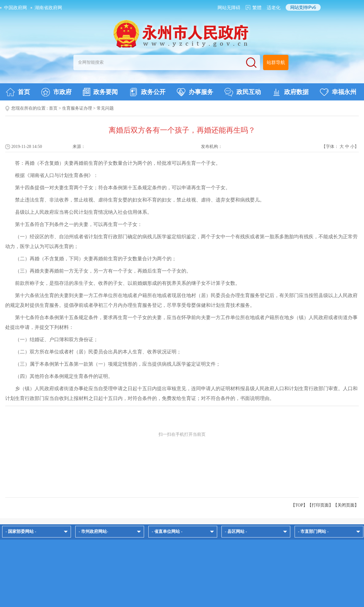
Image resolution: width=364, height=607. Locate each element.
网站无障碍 (229, 8)
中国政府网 (15, 8)
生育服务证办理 (77, 108)
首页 (18, 92)
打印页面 (320, 505)
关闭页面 (346, 505)
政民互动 (243, 92)
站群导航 (276, 62)
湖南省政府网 (48, 8)
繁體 (257, 8)
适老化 (274, 8)
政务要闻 (100, 92)
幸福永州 (338, 92)
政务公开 (147, 92)
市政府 (56, 92)
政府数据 (290, 92)
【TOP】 (299, 505)
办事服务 (195, 92)
